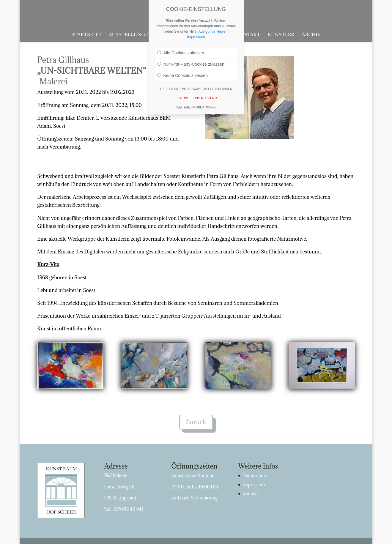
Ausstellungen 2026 (136, 35)
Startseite (86, 35)
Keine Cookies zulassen (182, 75)
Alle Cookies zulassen (181, 53)
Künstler (281, 35)
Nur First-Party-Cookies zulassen (191, 64)
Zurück (196, 422)
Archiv (311, 35)
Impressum (254, 485)
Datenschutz (255, 476)
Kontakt (248, 35)
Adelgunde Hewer (212, 31)
